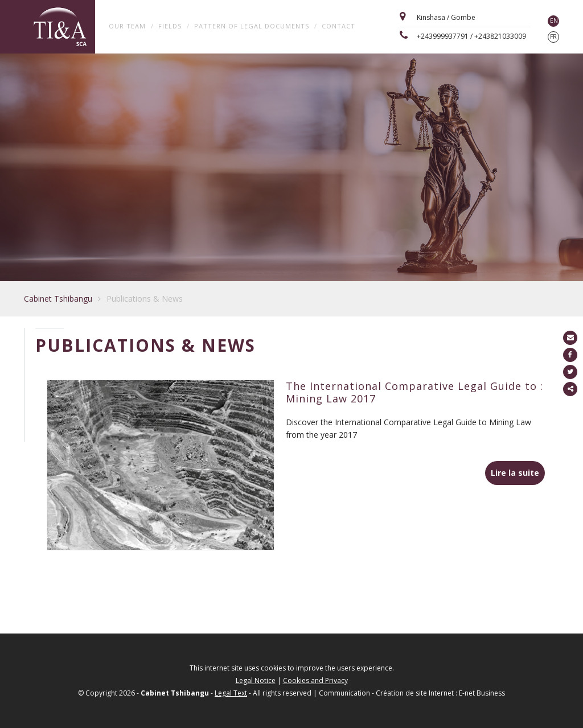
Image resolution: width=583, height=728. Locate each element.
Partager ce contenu (570, 389)
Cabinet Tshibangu (58, 299)
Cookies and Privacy (315, 680)
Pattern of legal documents (252, 26)
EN (554, 20)
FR (553, 36)
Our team (127, 26)
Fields (170, 26)
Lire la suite (515, 473)
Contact (338, 26)
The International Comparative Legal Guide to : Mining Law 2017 (414, 392)
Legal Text (231, 693)
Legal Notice (256, 680)
